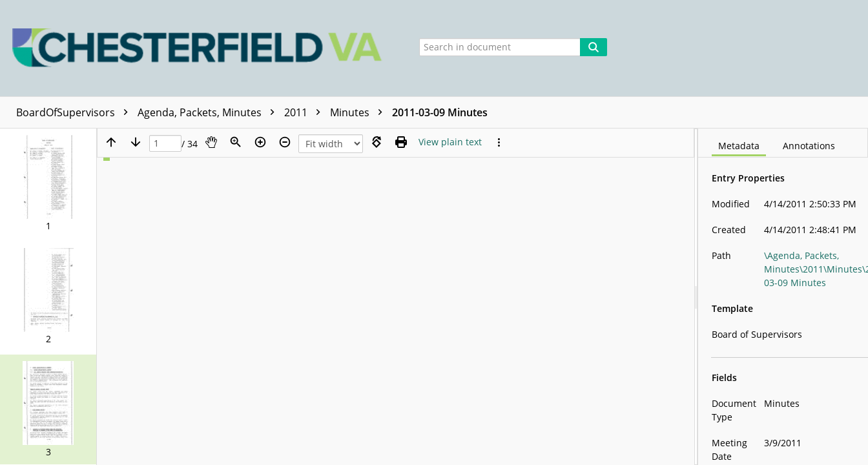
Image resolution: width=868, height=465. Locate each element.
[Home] (201, 48)
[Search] (594, 47)
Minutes (359, 112)
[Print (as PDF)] (401, 142)
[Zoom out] (285, 142)
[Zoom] (236, 142)
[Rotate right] (377, 142)
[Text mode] (450, 142)
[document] (783, 297)
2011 (305, 112)
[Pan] (211, 142)
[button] (48, 183)
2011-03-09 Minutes (440, 112)
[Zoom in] (260, 142)
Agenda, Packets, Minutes (209, 112)
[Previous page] (111, 142)
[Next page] (136, 142)
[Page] (165, 144)
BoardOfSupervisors (75, 112)
